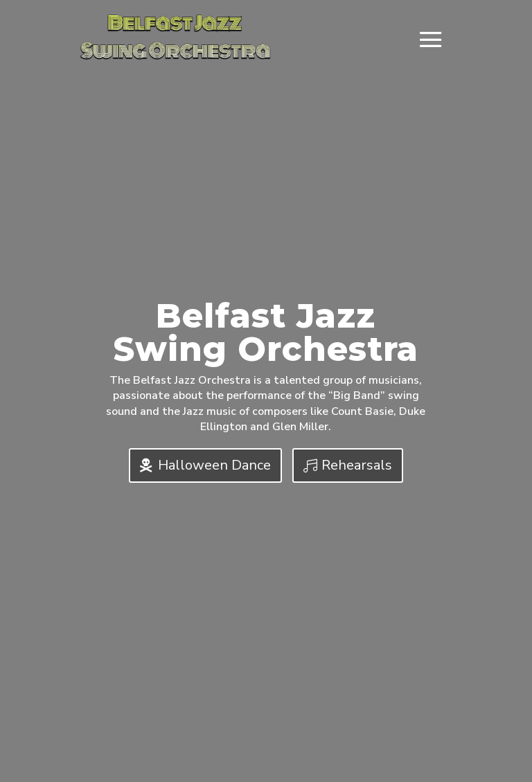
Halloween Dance (214, 465)
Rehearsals (357, 465)
